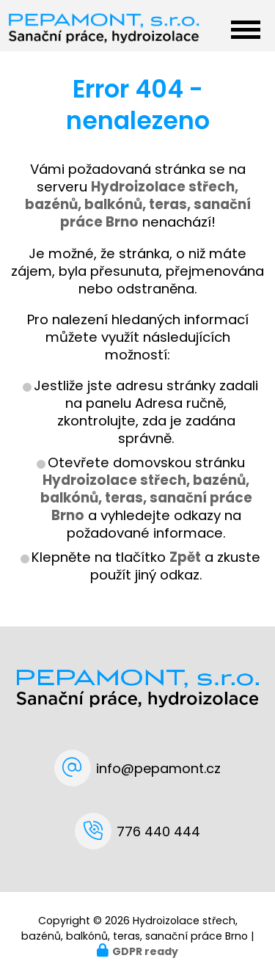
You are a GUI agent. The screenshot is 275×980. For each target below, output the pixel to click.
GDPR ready (145, 951)
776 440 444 (158, 831)
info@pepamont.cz (158, 768)
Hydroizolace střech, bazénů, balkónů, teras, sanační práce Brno (146, 498)
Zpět (185, 557)
